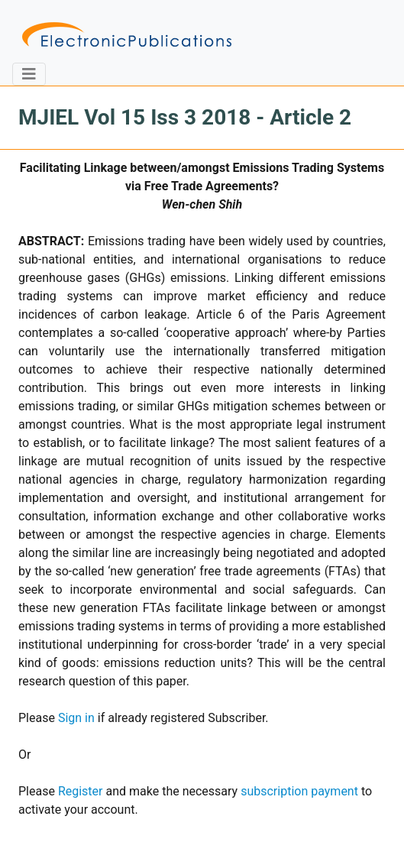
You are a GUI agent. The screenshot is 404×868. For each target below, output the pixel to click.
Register (81, 791)
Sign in (76, 718)
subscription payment (299, 791)
